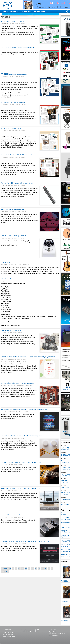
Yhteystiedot (27, 12)
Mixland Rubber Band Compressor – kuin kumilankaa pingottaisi (21, 436)
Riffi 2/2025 (65, 621)
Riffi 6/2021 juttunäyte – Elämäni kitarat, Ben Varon (18, 48)
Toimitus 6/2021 (6, 279)
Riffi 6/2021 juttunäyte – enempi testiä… (14, 74)
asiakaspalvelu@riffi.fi (33, 630)
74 (42, 569)
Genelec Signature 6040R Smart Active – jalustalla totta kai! (20, 489)
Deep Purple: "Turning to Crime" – (12, 330)
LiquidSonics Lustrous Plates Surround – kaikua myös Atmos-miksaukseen (25, 541)
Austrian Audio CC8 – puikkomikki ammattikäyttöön (17, 183)
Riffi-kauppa (39, 12)
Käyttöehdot (52, 632)
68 (23, 569)
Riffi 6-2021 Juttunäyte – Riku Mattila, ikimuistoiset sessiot (20, 155)
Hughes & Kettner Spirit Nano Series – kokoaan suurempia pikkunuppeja (24, 410)
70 (29, 569)
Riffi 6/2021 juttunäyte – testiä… (11, 129)
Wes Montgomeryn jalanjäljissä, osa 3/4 (14, 209)
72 (36, 569)
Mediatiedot (52, 630)
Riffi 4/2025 (65, 601)
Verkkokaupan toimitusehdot (57, 634)
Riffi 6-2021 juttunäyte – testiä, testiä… (13, 21)
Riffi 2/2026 (65, 581)
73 (39, 569)
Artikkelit (14, 12)
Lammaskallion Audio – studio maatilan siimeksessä (18, 383)
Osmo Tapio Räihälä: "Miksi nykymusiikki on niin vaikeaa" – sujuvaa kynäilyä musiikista (28, 357)
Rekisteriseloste (54, 636)
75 (46, 569)
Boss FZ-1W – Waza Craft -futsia (11, 515)
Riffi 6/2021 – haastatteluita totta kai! (13, 102)
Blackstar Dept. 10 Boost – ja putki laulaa (14, 236)
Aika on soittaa (6, 262)
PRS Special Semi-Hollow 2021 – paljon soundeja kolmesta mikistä (22, 462)
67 (19, 569)
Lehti (5, 12)
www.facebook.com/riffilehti (30, 632)
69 (26, 569)
